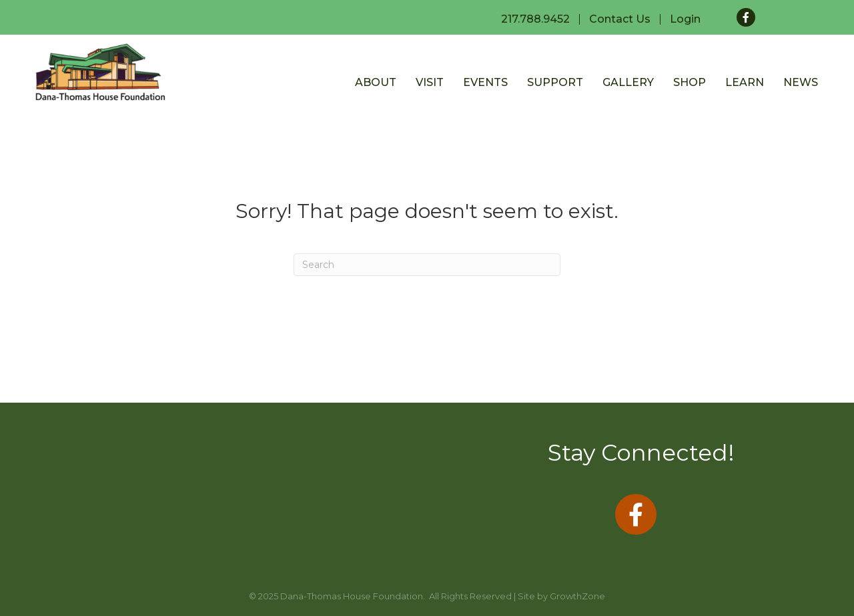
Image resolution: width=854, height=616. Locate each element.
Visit (430, 82)
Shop (690, 82)
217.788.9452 (535, 19)
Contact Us (620, 19)
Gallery (628, 82)
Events (485, 82)
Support (555, 82)
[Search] (427, 265)
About (376, 82)
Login (685, 19)
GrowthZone (577, 596)
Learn (745, 82)
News (801, 82)
